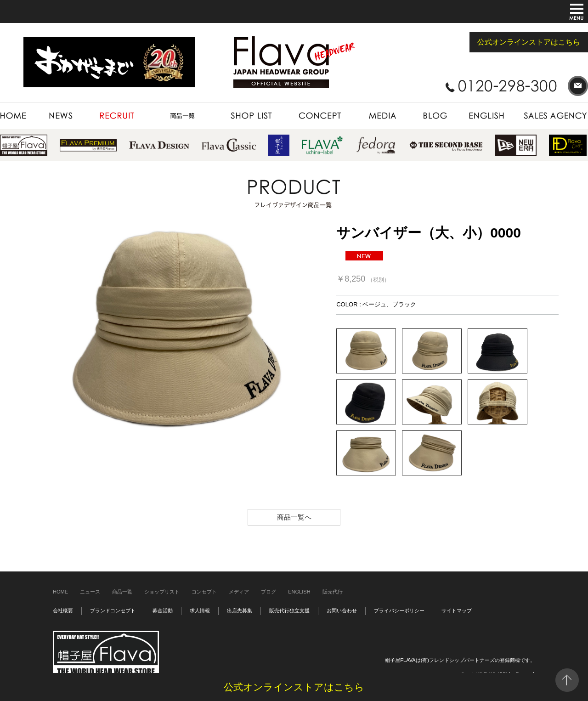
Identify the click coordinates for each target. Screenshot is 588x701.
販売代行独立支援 (289, 611)
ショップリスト (162, 592)
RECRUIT (117, 116)
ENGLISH (487, 116)
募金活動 (163, 611)
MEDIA (382, 116)
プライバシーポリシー (399, 611)
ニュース (90, 592)
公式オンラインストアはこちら (529, 42)
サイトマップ (457, 611)
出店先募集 (240, 611)
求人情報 (200, 611)
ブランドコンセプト (113, 611)
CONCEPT (319, 116)
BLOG (435, 116)
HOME (18, 116)
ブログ (269, 592)
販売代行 (333, 592)
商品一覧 (122, 592)
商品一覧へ (294, 517)
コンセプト (204, 592)
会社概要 (63, 611)
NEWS (62, 116)
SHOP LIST (251, 116)
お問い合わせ (342, 611)
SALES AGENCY (551, 116)
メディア (239, 592)
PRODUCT (182, 116)
